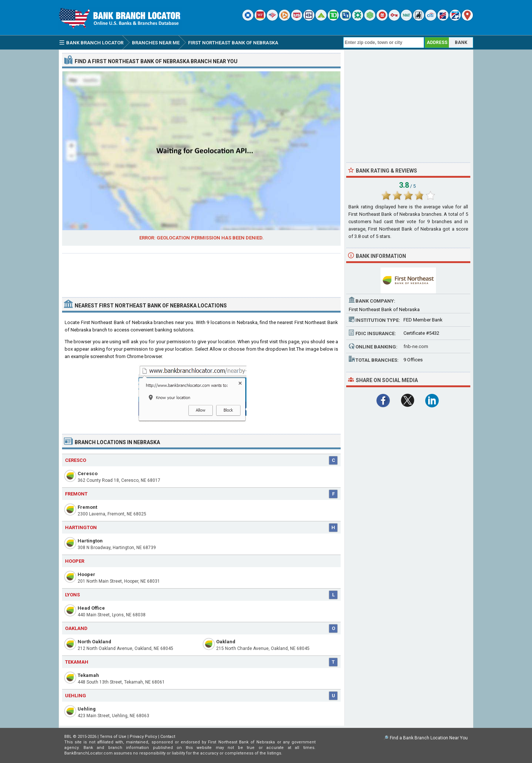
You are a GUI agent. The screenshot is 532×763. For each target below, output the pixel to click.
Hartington (90, 541)
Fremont (87, 507)
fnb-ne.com (416, 346)
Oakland (226, 642)
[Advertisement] (201, 272)
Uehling (87, 709)
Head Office (91, 608)
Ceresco (88, 474)
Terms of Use (113, 737)
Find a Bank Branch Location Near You (429, 738)
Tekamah (88, 675)
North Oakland (94, 642)
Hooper (86, 574)
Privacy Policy (143, 737)
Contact (168, 737)
